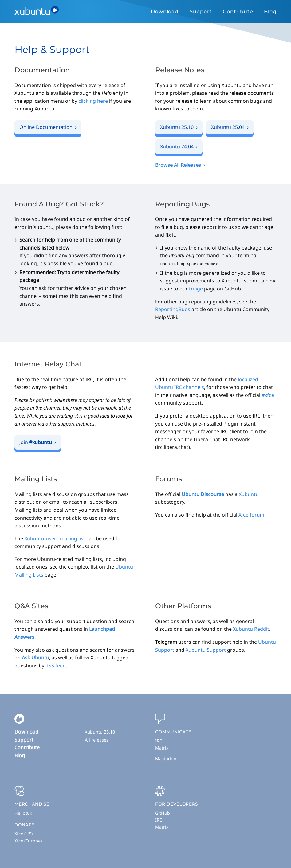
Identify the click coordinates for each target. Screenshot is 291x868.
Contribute (238, 12)
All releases (97, 740)
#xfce (268, 395)
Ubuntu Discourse (203, 494)
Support (201, 12)
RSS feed (56, 665)
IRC (159, 740)
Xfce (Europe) (28, 840)
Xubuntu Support (206, 650)
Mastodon (166, 758)
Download (165, 12)
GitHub (163, 813)
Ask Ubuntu (35, 657)
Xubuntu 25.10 (100, 732)
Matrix (162, 748)
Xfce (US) (24, 833)
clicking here (93, 101)
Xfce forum (251, 514)
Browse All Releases (178, 165)
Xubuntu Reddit (251, 629)
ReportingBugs (173, 309)
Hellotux (23, 813)
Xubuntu (249, 494)
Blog (270, 12)
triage (196, 288)
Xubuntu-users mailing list (55, 538)
